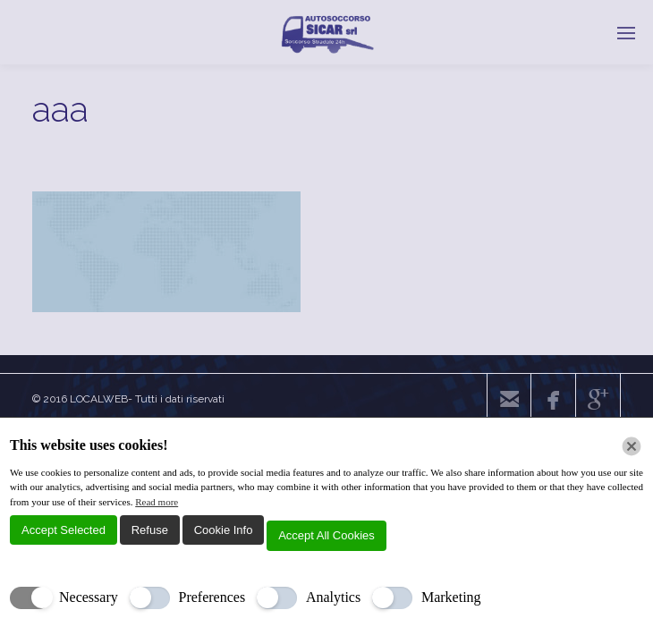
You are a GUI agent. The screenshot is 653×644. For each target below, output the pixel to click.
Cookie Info (224, 530)
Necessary (89, 597)
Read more (157, 502)
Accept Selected (64, 530)
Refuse (150, 530)
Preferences (212, 597)
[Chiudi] (632, 446)
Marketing (451, 597)
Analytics (333, 597)
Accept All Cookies (326, 535)
